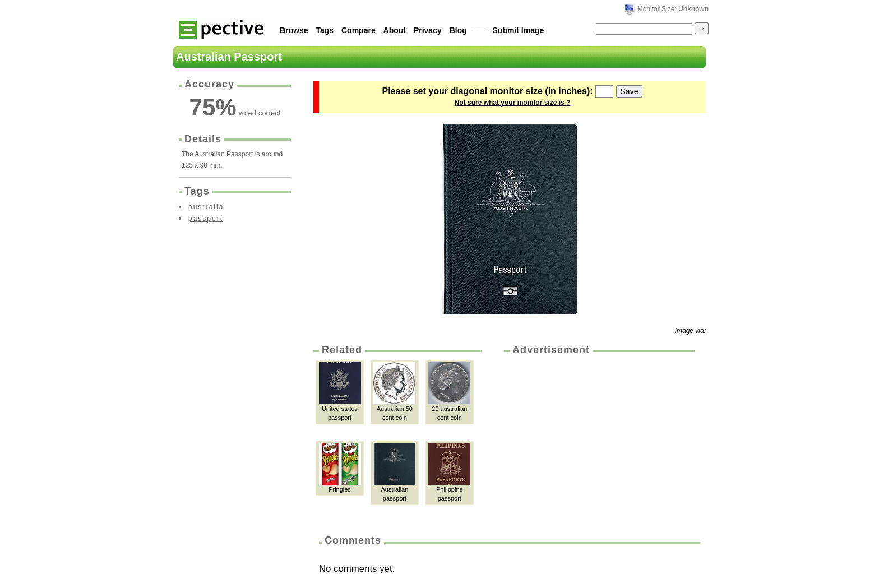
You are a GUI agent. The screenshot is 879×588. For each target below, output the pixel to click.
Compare (358, 30)
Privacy (428, 30)
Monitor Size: (673, 9)
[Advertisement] (598, 441)
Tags (325, 30)
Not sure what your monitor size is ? (513, 103)
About (395, 30)
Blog (458, 30)
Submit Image (519, 30)
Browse (294, 30)
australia (206, 207)
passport (206, 219)
